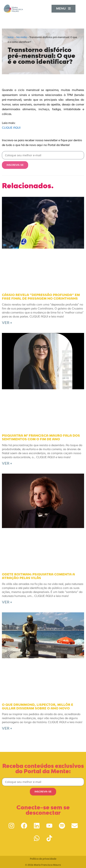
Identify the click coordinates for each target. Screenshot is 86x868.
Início (11, 37)
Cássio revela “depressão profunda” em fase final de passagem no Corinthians (41, 297)
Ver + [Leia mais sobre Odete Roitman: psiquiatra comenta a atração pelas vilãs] (7, 602)
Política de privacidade (43, 859)
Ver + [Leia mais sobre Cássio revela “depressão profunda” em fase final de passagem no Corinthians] (7, 323)
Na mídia (22, 37)
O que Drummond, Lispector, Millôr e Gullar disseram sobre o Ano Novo (38, 706)
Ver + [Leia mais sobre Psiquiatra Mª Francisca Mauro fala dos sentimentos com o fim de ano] (7, 463)
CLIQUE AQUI (11, 128)
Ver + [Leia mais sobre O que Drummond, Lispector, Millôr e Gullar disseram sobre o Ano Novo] (7, 728)
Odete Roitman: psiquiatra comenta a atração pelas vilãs (38, 576)
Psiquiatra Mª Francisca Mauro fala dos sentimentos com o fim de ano (41, 437)
